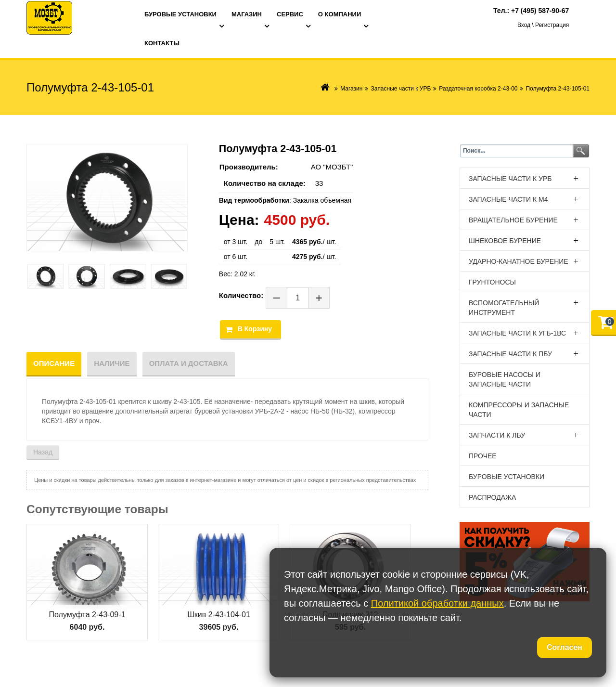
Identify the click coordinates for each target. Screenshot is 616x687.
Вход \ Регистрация (543, 25)
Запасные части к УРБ (401, 89)
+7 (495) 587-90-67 (540, 11)
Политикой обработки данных (437, 603)
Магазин (351, 89)
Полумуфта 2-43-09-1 (87, 615)
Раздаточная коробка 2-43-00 (478, 89)
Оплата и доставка (189, 363)
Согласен (565, 647)
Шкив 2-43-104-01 (219, 615)
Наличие (112, 363)
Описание (54, 363)
